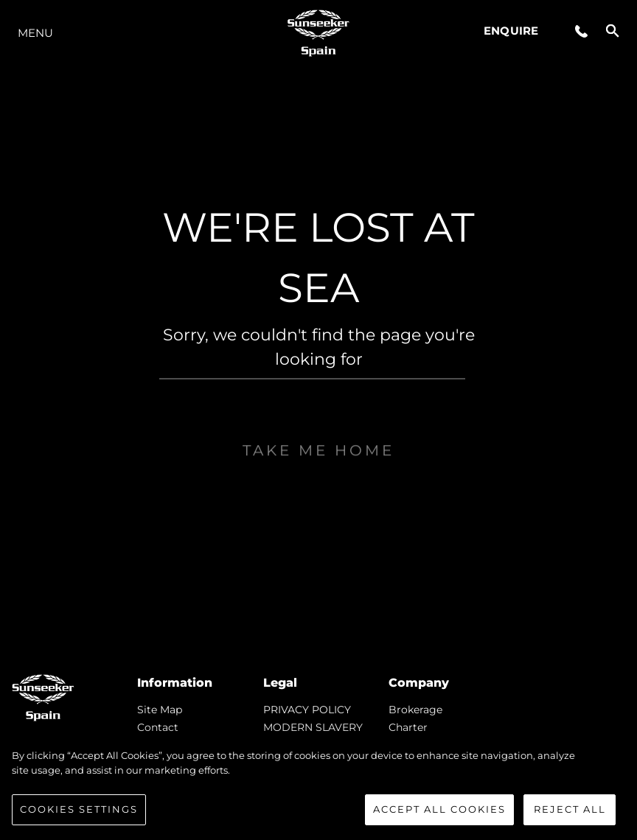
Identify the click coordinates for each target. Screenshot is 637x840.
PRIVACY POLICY (307, 710)
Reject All (570, 810)
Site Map (160, 710)
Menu (35, 33)
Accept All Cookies (439, 810)
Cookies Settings (79, 810)
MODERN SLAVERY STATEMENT (313, 733)
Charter (408, 727)
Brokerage (415, 710)
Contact (158, 727)
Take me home (318, 481)
